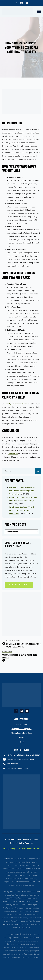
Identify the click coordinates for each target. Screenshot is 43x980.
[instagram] (21, 3)
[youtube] (27, 3)
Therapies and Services (22, 733)
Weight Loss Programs (22, 729)
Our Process (21, 724)
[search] (38, 471)
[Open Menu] (39, 11)
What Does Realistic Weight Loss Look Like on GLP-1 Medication (22, 510)
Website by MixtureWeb (29, 849)
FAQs (21, 737)
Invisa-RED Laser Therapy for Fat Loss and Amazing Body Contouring (22, 491)
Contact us (13, 454)
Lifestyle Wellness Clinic (16, 404)
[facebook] (16, 3)
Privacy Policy (9, 849)
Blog (22, 742)
